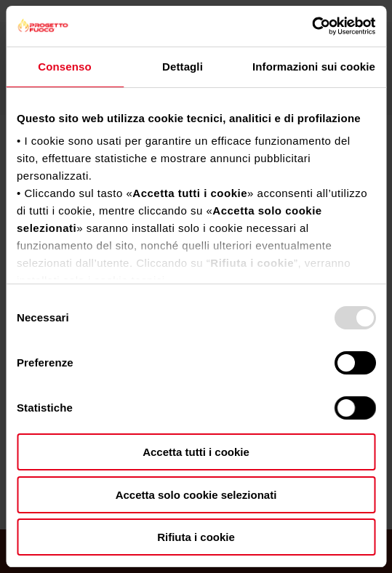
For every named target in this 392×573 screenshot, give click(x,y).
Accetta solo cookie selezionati (196, 495)
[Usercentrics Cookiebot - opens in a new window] (312, 26)
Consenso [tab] (64, 67)
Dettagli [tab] (183, 67)
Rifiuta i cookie (196, 537)
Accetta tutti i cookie (196, 452)
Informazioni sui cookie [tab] (314, 67)
